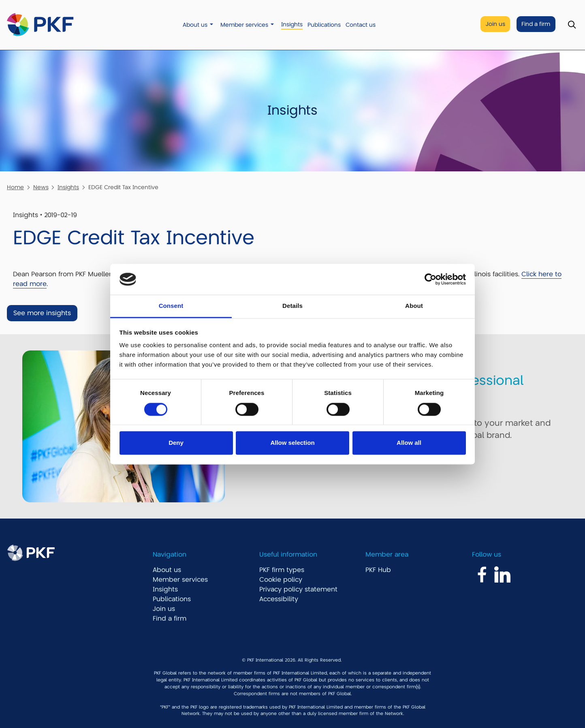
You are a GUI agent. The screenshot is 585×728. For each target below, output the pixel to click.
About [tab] (414, 306)
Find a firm (536, 24)
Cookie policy (281, 580)
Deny (176, 443)
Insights (292, 25)
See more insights (42, 313)
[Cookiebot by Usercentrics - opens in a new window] (430, 279)
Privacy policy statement (298, 589)
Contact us (361, 25)
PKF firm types (282, 570)
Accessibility (279, 599)
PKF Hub (378, 570)
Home (15, 187)
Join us (495, 24)
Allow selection (292, 443)
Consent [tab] (171, 306)
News (41, 187)
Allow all (409, 443)
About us (195, 25)
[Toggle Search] (572, 25)
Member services (244, 25)
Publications (324, 25)
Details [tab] (292, 306)
